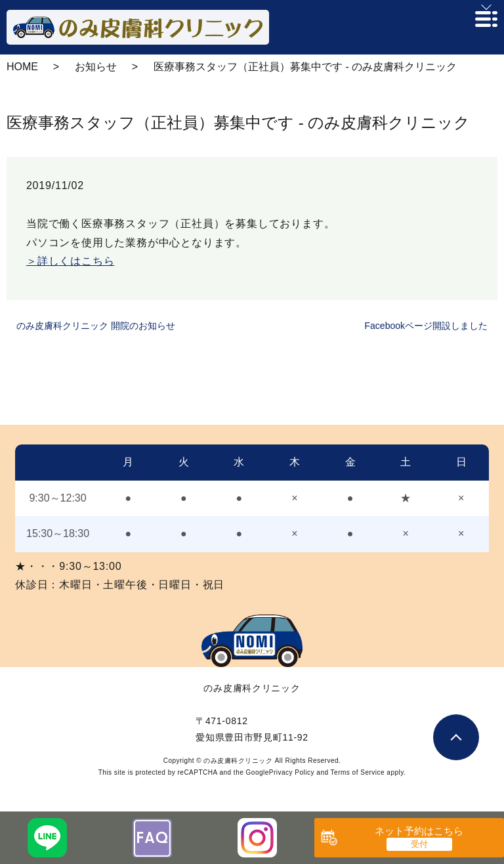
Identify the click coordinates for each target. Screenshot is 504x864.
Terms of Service (358, 772)
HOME (22, 67)
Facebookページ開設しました (426, 326)
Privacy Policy (292, 772)
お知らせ (96, 67)
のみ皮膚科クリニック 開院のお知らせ (96, 326)
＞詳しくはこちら (70, 261)
